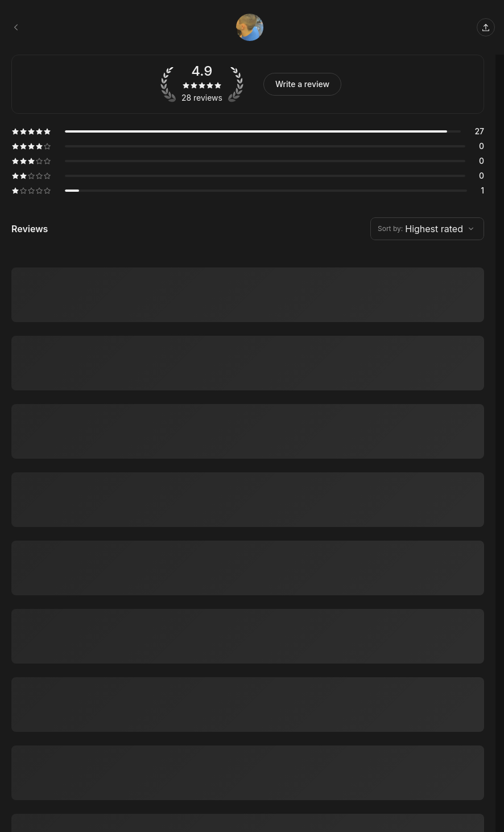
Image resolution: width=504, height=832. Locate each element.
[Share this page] (486, 27)
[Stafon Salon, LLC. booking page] (16, 27)
